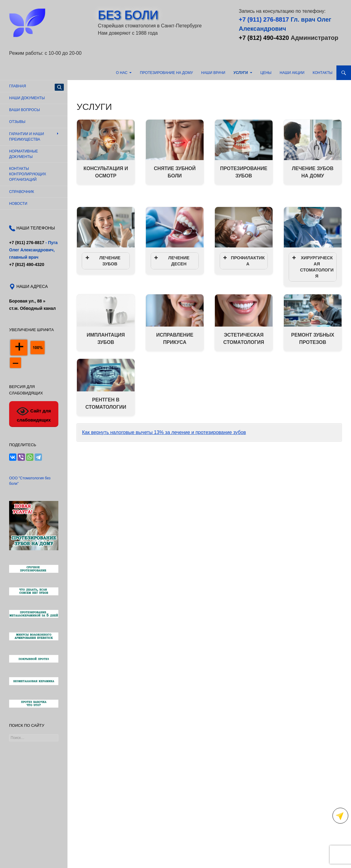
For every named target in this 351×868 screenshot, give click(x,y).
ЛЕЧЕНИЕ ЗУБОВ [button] (102, 261)
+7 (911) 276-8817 (264, 19)
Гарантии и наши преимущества (27, 137)
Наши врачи (213, 73)
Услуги (241, 73)
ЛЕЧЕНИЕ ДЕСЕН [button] (171, 261)
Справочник (22, 192)
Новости (18, 204)
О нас (122, 73)
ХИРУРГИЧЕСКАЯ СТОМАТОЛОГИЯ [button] (312, 267)
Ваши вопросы (24, 110)
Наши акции (292, 73)
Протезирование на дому (167, 73)
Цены (266, 73)
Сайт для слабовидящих (34, 414)
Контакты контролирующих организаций (28, 174)
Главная (17, 86)
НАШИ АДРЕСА (31, 286)
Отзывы (17, 122)
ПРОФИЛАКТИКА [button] (243, 261)
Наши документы (27, 98)
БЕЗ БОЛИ (128, 15)
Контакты (323, 73)
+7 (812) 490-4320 (264, 38)
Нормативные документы (24, 154)
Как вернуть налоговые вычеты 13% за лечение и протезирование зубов (164, 432)
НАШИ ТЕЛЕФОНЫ (35, 228)
